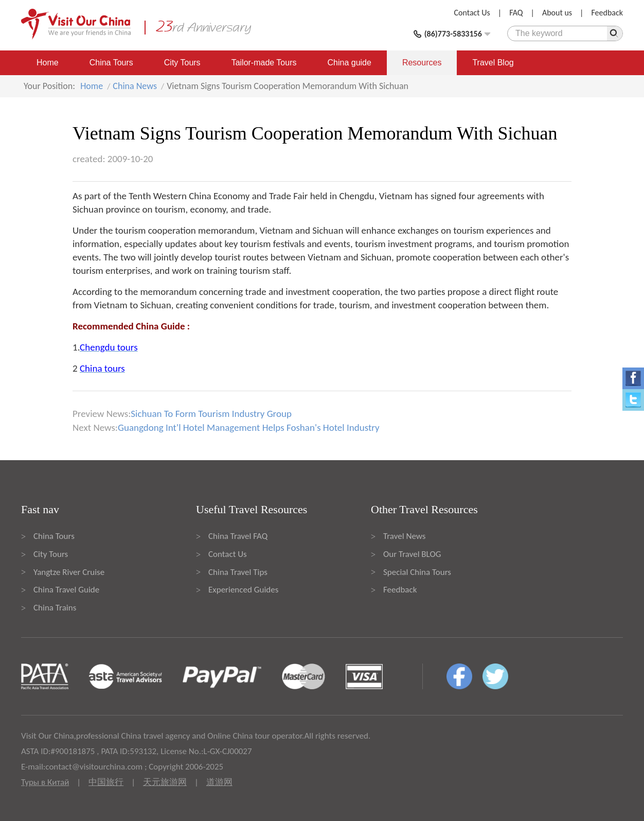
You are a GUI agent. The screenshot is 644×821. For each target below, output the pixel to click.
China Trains (55, 608)
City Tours (182, 63)
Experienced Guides (243, 590)
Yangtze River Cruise (69, 572)
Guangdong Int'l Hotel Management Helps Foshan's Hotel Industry (249, 427)
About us (557, 13)
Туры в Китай (45, 782)
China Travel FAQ (238, 536)
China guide (350, 63)
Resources (422, 63)
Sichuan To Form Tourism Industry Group (211, 414)
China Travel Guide (66, 590)
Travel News (404, 536)
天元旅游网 (165, 782)
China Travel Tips (238, 572)
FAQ (516, 13)
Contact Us (472, 13)
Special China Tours (417, 572)
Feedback (607, 13)
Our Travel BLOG (412, 554)
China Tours (111, 63)
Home (48, 63)
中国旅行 (106, 782)
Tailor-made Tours (264, 63)
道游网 (219, 782)
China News (135, 86)
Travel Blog (493, 63)
